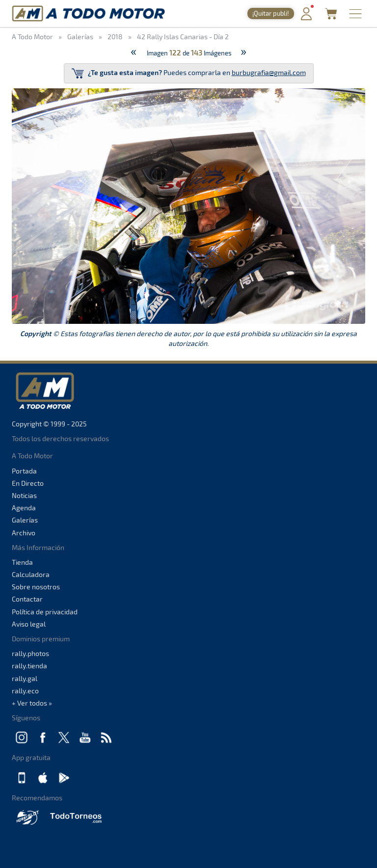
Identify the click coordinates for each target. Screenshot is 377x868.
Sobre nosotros (36, 587)
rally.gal (25, 678)
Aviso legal (29, 624)
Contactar (27, 599)
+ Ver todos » (32, 703)
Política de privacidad (45, 612)
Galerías (25, 520)
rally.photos (30, 653)
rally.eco (25, 691)
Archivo (24, 533)
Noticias (24, 495)
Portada (24, 471)
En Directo (28, 483)
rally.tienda (29, 666)
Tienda (22, 562)
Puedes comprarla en (189, 73)
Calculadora (31, 574)
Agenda (24, 508)
